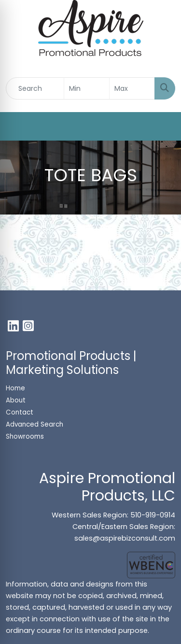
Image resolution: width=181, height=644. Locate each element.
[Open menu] (162, 127)
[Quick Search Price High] (132, 88)
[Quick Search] (35, 88)
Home (15, 388)
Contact (20, 412)
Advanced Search (35, 424)
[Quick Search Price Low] (87, 88)
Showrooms (26, 436)
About (16, 400)
